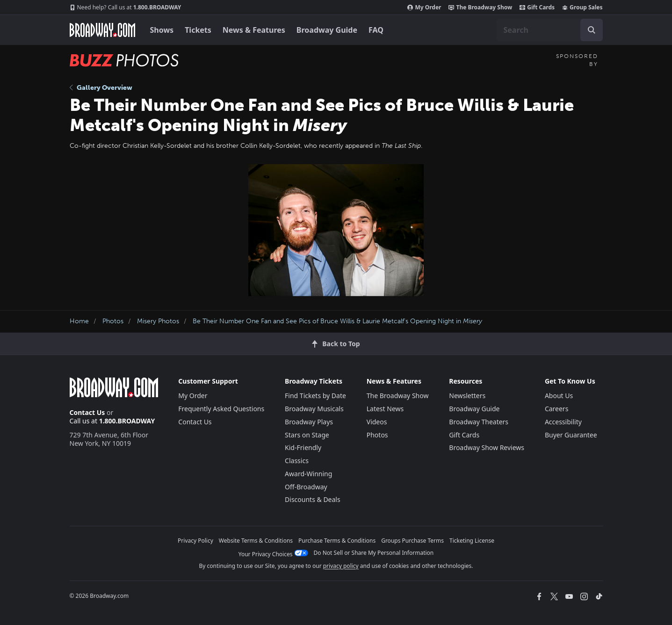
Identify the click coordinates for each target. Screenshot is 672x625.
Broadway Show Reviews (487, 447)
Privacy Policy (195, 541)
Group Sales (582, 7)
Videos (377, 422)
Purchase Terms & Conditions (337, 541)
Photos (113, 321)
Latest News (385, 409)
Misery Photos (158, 321)
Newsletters (467, 396)
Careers (556, 409)
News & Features (254, 30)
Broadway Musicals (314, 409)
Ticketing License (472, 541)
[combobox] (549, 30)
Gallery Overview (101, 88)
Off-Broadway (306, 487)
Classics (297, 461)
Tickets (198, 30)
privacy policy (341, 566)
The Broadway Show (480, 7)
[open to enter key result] (592, 30)
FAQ (376, 30)
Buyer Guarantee (571, 435)
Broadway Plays (309, 422)
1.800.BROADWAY (126, 7)
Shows (162, 30)
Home (79, 321)
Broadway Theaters (479, 422)
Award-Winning (308, 474)
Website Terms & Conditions (256, 541)
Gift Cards (537, 7)
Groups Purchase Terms (412, 541)
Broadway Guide (327, 30)
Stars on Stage (307, 435)
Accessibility (563, 422)
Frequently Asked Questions (221, 409)
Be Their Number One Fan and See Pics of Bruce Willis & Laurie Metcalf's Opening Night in (337, 321)
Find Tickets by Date (315, 396)
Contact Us (87, 412)
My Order (424, 7)
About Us (559, 396)
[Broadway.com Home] (102, 30)
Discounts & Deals (313, 499)
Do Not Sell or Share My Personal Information (374, 553)
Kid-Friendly (303, 447)
